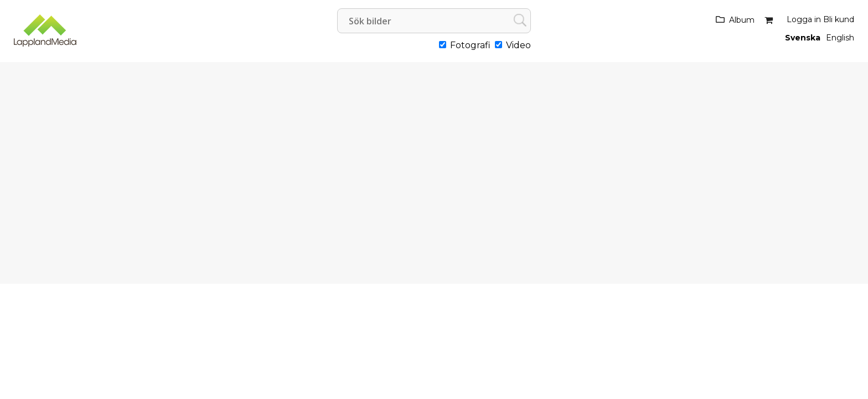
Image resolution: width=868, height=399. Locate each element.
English (840, 38)
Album (742, 20)
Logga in (804, 19)
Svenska (803, 38)
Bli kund (839, 19)
